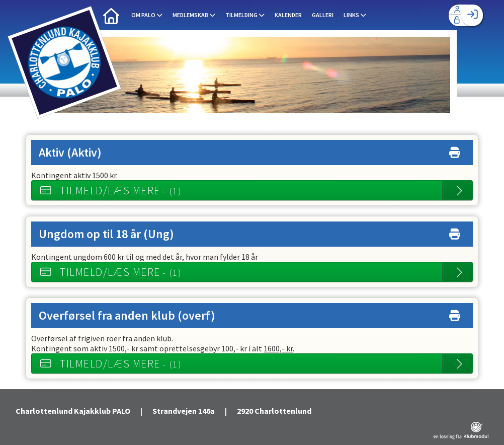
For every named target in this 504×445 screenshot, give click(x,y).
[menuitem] (111, 15)
